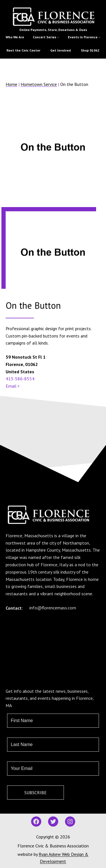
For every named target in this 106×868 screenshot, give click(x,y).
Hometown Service (39, 84)
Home (11, 84)
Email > (13, 386)
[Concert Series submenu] (58, 37)
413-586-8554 (20, 379)
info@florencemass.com (53, 608)
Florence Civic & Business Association (53, 846)
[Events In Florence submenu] (99, 37)
